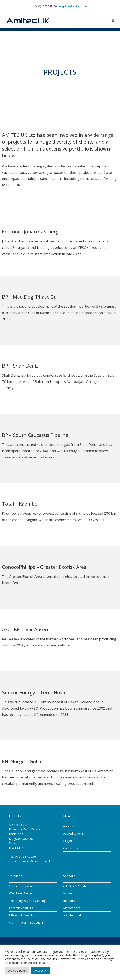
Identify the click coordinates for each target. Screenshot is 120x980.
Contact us (71, 848)
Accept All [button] (41, 970)
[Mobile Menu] (113, 21)
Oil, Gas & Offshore (77, 886)
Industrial (70, 901)
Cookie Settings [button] (17, 971)
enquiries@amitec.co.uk (73, 6)
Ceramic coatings (21, 908)
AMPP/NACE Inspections (26, 922)
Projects (69, 841)
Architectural (72, 915)
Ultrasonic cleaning (22, 915)
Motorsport (71, 908)
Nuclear (69, 893)
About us (69, 826)
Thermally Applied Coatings (28, 901)
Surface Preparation (23, 886)
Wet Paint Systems (23, 893)
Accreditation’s (74, 833)
